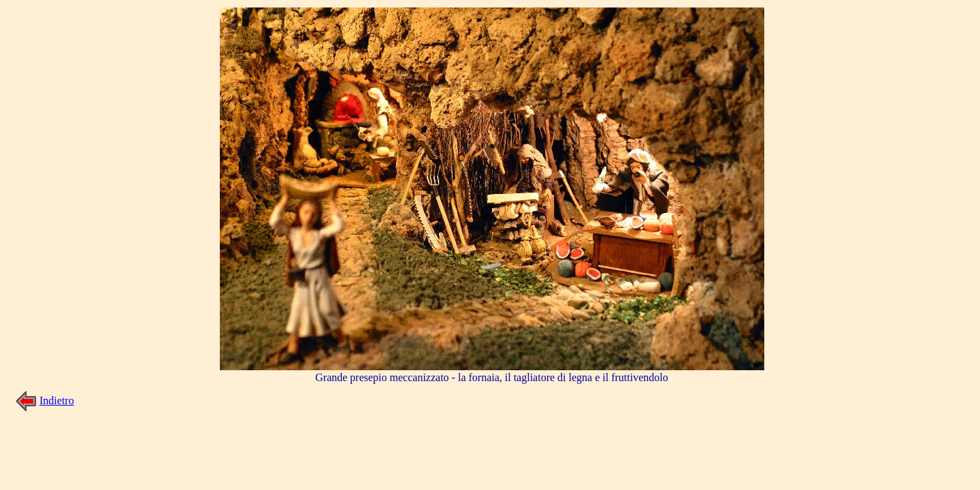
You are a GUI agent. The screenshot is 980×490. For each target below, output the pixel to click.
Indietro (57, 401)
